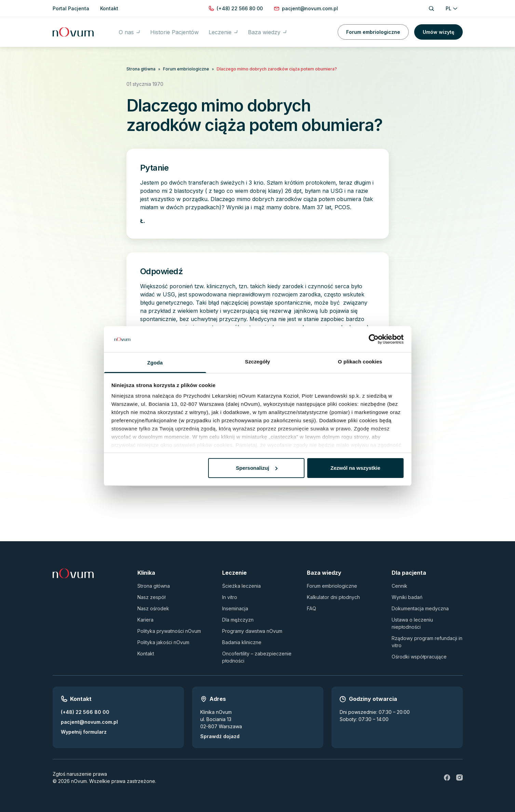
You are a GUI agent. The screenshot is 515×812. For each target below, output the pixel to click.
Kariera (145, 620)
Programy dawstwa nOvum (252, 631)
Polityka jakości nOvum (163, 642)
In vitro (230, 597)
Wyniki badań (407, 597)
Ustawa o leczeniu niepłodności (412, 623)
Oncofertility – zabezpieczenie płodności (257, 657)
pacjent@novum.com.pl (89, 722)
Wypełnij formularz (84, 732)
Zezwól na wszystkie (355, 468)
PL (451, 8)
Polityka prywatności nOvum (169, 631)
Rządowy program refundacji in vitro (427, 642)
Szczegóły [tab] (257, 362)
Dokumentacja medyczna (420, 608)
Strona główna (141, 69)
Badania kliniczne (242, 642)
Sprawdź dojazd (220, 736)
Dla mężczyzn (238, 620)
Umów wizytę (438, 31)
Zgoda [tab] (155, 363)
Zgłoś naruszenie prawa (80, 774)
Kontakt (146, 654)
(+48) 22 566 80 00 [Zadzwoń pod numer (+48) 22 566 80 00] (85, 712)
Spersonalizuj (257, 468)
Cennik (399, 586)
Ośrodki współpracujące (419, 657)
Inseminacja (235, 608)
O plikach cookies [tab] (360, 362)
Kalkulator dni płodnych (333, 597)
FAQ (311, 608)
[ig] (459, 777)
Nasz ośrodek (153, 608)
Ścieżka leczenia (241, 586)
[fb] (447, 777)
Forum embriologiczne (373, 31)
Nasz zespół (151, 597)
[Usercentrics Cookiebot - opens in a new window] (374, 339)
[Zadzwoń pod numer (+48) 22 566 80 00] (240, 8)
